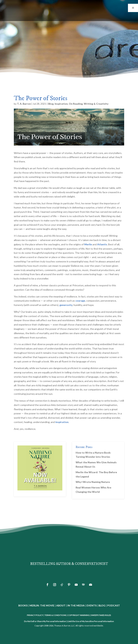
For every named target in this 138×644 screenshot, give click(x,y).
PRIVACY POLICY (35, 615)
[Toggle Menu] (133, 8)
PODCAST (114, 605)
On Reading (76, 104)
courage (80, 301)
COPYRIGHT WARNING (79, 615)
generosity (66, 305)
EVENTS (92, 605)
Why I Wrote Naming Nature (93, 482)
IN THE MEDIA (76, 605)
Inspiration (61, 104)
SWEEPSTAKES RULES (101, 615)
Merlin (88, 244)
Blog (51, 104)
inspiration (62, 422)
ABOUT (61, 605)
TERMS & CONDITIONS (55, 615)
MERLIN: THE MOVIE (42, 605)
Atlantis (102, 244)
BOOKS (23, 605)
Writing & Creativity (96, 104)
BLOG (102, 605)
